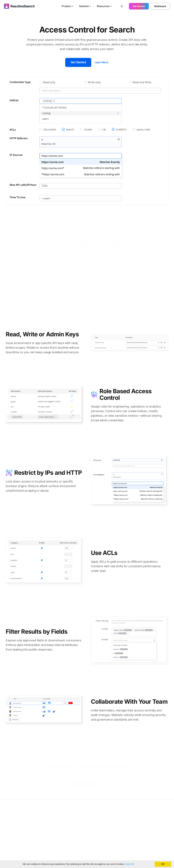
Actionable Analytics (71, 841)
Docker (93, 833)
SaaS (92, 824)
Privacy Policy (154, 824)
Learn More (101, 62)
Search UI (66, 850)
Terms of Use (153, 820)
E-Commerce (96, 820)
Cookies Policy (154, 829)
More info (130, 864)
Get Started (139, 6)
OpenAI (122, 829)
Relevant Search (69, 820)
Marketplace (96, 829)
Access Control (69, 846)
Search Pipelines (69, 829)
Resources (105, 6)
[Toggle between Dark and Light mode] (122, 6)
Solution (85, 6)
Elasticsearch (125, 824)
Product (68, 6)
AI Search (66, 824)
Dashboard (160, 6)
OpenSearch (125, 820)
